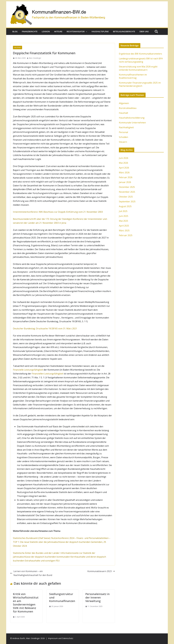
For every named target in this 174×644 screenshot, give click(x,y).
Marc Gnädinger (35, 58)
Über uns (144, 31)
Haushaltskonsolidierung (132, 118)
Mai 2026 (123, 163)
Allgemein (124, 103)
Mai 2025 (123, 221)
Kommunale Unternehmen (132, 123)
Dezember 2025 (127, 187)
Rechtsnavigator (76, 31)
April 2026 (124, 168)
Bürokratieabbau (128, 108)
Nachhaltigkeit (126, 127)
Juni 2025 (124, 216)
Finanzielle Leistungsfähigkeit (28, 370)
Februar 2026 (126, 177)
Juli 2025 (123, 211)
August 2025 (125, 206)
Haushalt (18, 48)
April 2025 (124, 226)
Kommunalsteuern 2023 (101, 571)
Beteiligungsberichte (124, 31)
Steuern (123, 142)
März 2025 (124, 231)
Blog (15, 31)
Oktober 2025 (126, 197)
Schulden (123, 137)
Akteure (58, 31)
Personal (123, 132)
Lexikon (46, 31)
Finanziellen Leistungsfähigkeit (48, 374)
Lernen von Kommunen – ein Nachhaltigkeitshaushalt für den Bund (31, 573)
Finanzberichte (30, 31)
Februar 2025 (126, 235)
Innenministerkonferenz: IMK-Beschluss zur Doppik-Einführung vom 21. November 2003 (58, 212)
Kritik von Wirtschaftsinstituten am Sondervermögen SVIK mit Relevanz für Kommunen (26, 603)
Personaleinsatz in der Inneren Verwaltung (98, 597)
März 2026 (124, 173)
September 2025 (127, 202)
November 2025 (127, 192)
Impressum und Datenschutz (61, 638)
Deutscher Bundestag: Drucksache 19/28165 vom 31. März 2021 (45, 329)
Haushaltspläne (100, 31)
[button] (86, 32)
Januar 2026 (125, 182)
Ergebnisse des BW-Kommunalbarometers (140, 54)
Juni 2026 (124, 158)
